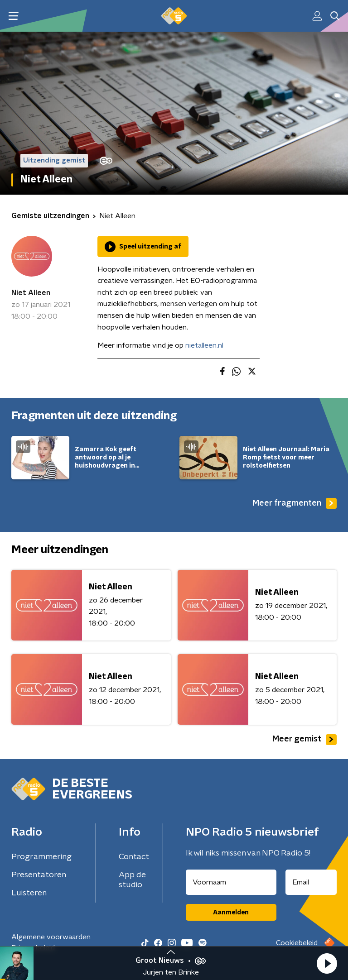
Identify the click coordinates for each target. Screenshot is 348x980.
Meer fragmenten (295, 503)
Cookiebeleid (297, 943)
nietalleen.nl (204, 345)
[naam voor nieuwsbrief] (231, 882)
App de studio (132, 880)
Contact (134, 857)
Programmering (41, 857)
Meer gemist (304, 740)
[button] (327, 963)
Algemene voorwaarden (51, 937)
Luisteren (29, 893)
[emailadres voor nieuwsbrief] (311, 882)
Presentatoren (39, 875)
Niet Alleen (31, 293)
